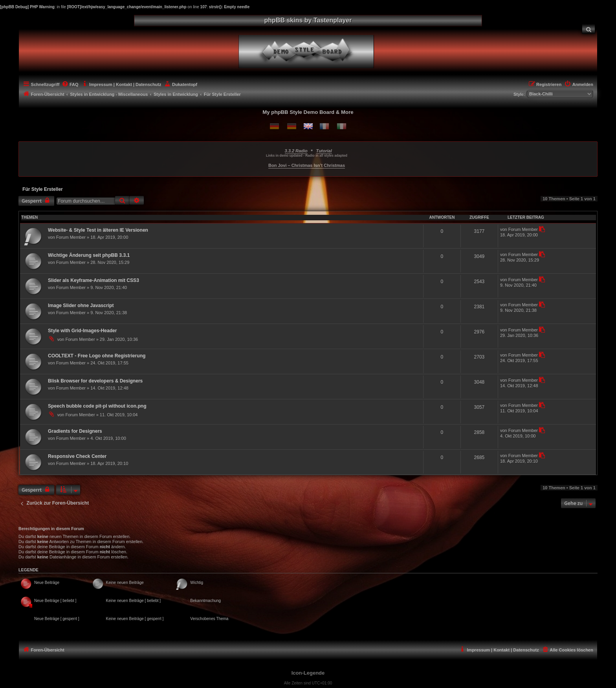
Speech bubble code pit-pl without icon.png (97, 406)
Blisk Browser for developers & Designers (95, 381)
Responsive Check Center (77, 456)
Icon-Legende (308, 673)
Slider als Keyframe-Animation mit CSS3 (93, 280)
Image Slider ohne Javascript (81, 306)
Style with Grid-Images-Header (82, 331)
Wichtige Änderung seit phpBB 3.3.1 (89, 255)
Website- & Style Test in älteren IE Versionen (98, 230)
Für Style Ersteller (43, 189)
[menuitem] (588, 29)
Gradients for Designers (75, 431)
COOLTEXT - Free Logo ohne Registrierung (97, 356)
